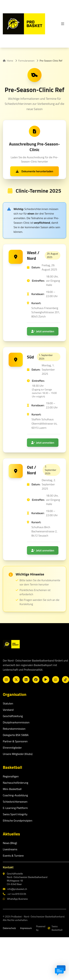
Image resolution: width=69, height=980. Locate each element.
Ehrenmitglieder (12, 748)
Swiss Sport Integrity (15, 814)
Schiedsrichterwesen (15, 802)
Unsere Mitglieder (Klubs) (18, 754)
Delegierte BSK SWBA (16, 735)
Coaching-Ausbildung (15, 795)
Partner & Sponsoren (15, 741)
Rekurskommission (14, 729)
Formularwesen (26, 61)
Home (8, 61)
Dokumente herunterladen (34, 171)
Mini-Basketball (12, 789)
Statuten (8, 703)
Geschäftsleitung (13, 716)
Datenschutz (9, 928)
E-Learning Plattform (15, 808)
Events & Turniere (13, 856)
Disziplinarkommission (16, 722)
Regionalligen (11, 776)
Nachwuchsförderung (15, 783)
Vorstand (8, 710)
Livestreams (10, 849)
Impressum (26, 928)
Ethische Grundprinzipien (18, 820)
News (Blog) (10, 843)
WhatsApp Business (15, 899)
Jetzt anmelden (43, 331)
